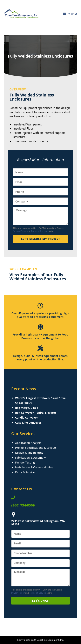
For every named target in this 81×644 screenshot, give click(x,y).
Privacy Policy (20, 231)
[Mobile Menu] (70, 14)
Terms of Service (39, 231)
